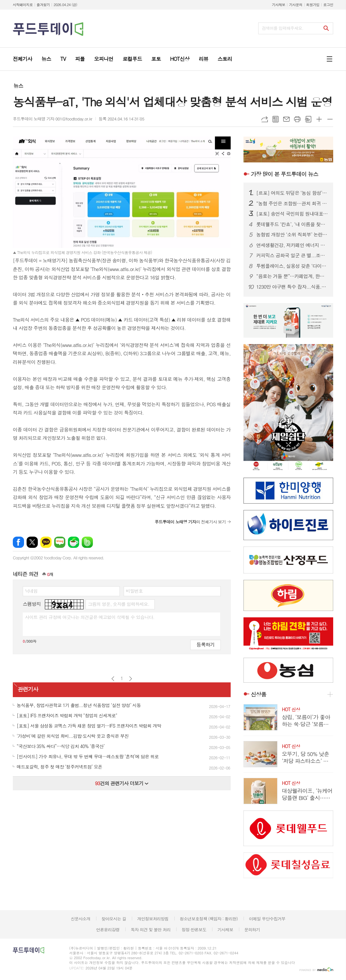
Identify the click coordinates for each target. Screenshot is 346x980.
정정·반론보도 (194, 930)
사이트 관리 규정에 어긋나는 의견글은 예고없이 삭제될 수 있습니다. (90, 617)
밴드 (87, 542)
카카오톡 (46, 542)
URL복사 (265, 119)
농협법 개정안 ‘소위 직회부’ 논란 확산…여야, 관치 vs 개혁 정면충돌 (292, 235)
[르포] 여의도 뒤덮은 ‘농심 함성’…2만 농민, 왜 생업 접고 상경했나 (292, 193)
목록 (276, 119)
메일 (286, 119)
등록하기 (205, 644)
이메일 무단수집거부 (267, 919)
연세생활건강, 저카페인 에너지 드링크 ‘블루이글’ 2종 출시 (292, 245)
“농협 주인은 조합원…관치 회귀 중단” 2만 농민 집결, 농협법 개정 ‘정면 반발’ (292, 203)
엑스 (32, 542)
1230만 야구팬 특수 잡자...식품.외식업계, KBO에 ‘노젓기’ (292, 287)
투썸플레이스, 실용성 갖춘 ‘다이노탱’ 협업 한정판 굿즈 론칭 (292, 266)
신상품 (259, 694)
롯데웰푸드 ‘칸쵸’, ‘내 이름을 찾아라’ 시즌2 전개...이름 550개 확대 (292, 224)
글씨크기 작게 (330, 119)
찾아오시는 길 (114, 919)
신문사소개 (81, 919)
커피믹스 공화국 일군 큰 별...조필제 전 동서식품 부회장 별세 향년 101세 (292, 255)
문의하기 (252, 930)
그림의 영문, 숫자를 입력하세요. (118, 604)
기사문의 (296, 5)
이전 (113, 679)
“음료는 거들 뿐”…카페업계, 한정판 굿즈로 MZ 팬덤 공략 (292, 276)
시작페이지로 (23, 5)
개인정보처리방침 (153, 919)
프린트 (297, 119)
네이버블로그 (60, 542)
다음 (131, 679)
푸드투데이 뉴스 (284, 174)
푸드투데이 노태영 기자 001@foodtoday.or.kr (53, 119)
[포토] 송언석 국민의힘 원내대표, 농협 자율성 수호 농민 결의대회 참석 (292, 214)
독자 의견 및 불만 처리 (151, 930)
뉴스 (18, 86)
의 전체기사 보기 (190, 522)
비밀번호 (134, 591)
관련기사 (28, 689)
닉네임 (31, 591)
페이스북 (18, 542)
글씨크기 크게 (319, 119)
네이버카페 (74, 542)
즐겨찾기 (43, 5)
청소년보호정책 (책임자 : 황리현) (209, 919)
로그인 (328, 5)
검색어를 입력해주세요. (283, 28)
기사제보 (279, 5)
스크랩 (308, 119)
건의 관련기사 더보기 (122, 783)
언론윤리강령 (108, 930)
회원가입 (313, 5)
